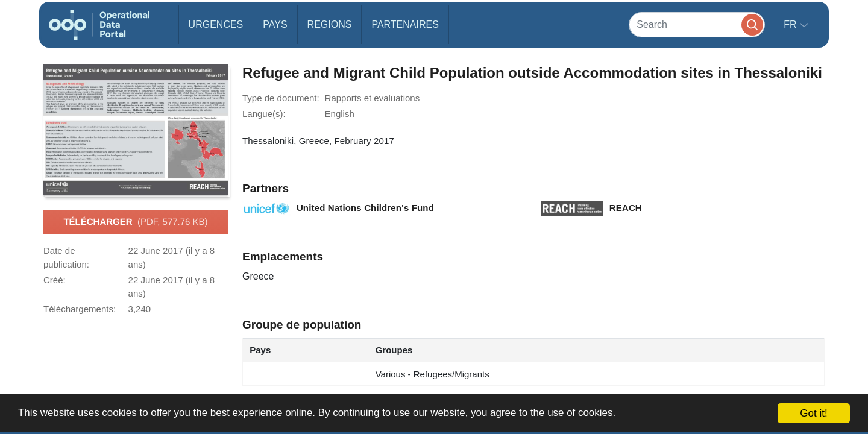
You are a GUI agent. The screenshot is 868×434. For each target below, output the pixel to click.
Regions (330, 24)
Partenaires (405, 24)
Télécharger (135, 222)
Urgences (216, 24)
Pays (275, 24)
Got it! (813, 413)
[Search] (697, 24)
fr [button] (791, 24)
